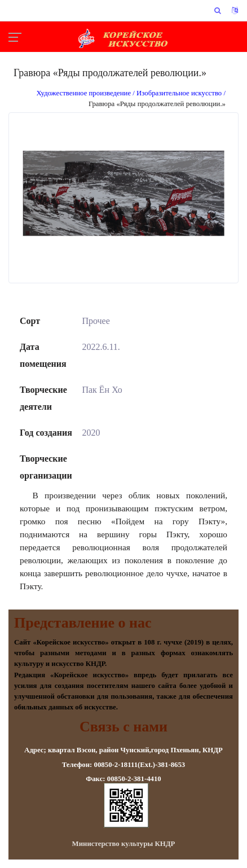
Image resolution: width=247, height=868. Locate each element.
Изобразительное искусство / (181, 93)
